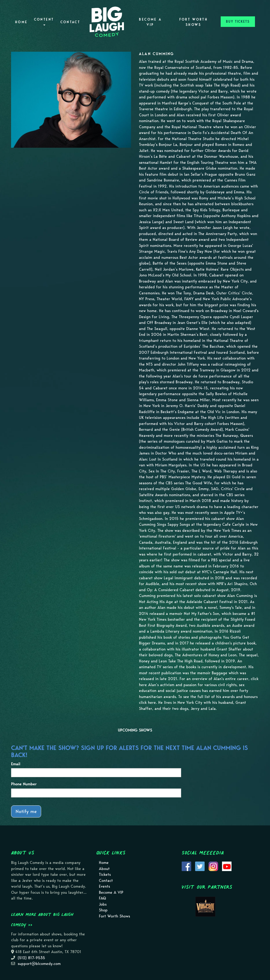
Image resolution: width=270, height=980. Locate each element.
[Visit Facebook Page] (186, 866)
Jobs (103, 904)
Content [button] (44, 21)
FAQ (102, 898)
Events (104, 886)
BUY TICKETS (238, 21)
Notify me (26, 811)
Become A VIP (150, 22)
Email (16, 764)
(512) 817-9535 (31, 958)
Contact (70, 22)
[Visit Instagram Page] (213, 866)
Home (21, 22)
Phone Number (24, 784)
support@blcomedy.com (39, 964)
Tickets (105, 874)
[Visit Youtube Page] (227, 866)
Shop (103, 910)
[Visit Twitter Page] (200, 866)
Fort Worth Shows (194, 22)
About (104, 869)
